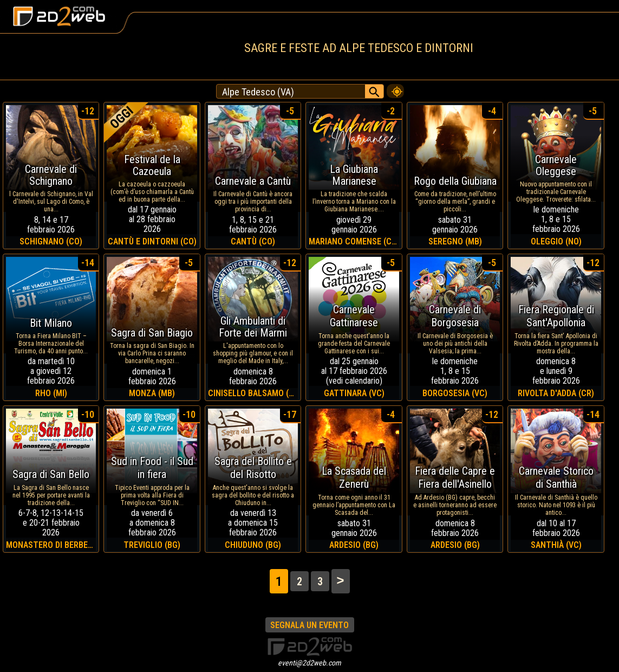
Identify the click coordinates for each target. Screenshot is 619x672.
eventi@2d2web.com (309, 663)
